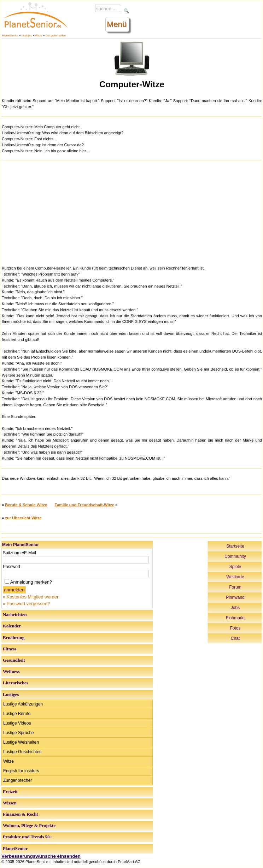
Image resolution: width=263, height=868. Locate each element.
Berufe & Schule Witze (26, 505)
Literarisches (16, 683)
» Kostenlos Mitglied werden (31, 597)
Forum (235, 587)
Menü (117, 24)
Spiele (235, 567)
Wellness (11, 672)
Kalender (12, 626)
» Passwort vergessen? (26, 604)
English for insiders (21, 771)
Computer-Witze (55, 36)
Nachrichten (15, 615)
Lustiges (27, 36)
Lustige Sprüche (19, 733)
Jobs (235, 608)
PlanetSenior (10, 36)
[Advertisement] (132, 212)
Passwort (11, 567)
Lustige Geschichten (22, 752)
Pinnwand (235, 597)
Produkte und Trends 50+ (28, 837)
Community (235, 556)
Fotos (235, 628)
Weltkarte (235, 577)
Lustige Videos (17, 723)
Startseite (235, 546)
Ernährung (14, 638)
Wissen (10, 803)
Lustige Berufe (17, 714)
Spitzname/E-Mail (19, 553)
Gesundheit (14, 660)
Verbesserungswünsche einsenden (41, 856)
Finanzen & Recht (21, 814)
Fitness (10, 649)
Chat (235, 638)
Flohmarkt (235, 618)
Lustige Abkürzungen (23, 704)
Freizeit (10, 792)
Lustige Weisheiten (21, 742)
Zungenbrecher (17, 780)
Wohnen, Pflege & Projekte (29, 826)
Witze (39, 36)
